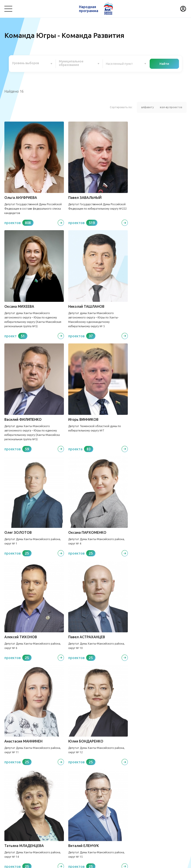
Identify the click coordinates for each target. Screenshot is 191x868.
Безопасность (15, 794)
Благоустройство (18, 787)
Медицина (43, 787)
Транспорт (135, 787)
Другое (61, 812)
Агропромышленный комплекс (28, 812)
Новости (79, 776)
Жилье (98, 805)
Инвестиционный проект (127, 805)
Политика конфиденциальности (94, 862)
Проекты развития (20, 776)
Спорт (9, 805)
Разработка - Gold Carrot (169, 862)
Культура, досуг (67, 787)
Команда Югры (54, 776)
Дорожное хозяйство (34, 805)
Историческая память (72, 805)
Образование (158, 787)
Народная (89, 9)
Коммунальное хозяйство (103, 787)
